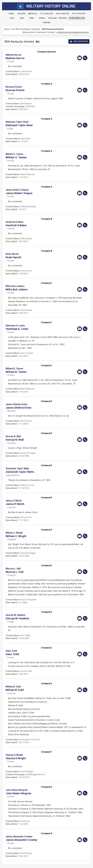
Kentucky (36, 29)
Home (7, 29)
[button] (34, 55)
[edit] (85, 58)
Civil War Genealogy (21, 29)
